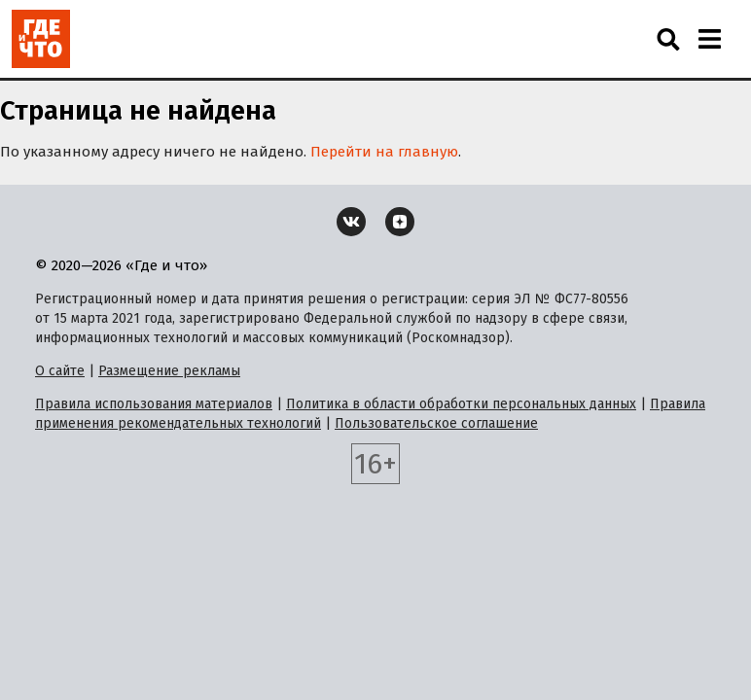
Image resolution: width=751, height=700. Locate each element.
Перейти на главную (384, 152)
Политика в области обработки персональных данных (461, 404)
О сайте (60, 371)
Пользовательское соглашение (436, 423)
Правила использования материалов (154, 404)
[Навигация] (709, 39)
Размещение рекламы (169, 371)
